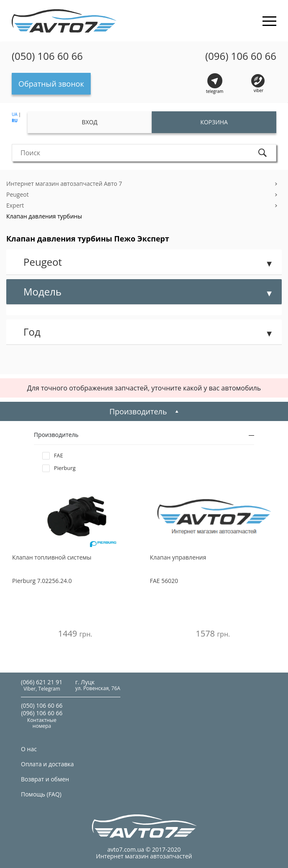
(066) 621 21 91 (42, 682)
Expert (15, 205)
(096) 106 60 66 (241, 56)
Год (32, 332)
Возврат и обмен (45, 779)
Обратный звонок (51, 84)
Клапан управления (178, 557)
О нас (29, 749)
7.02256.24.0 (42, 581)
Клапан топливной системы (52, 557)
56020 (164, 581)
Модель (42, 291)
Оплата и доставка (47, 764)
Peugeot (18, 194)
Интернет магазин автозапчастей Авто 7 (64, 184)
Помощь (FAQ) (41, 794)
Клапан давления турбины (44, 216)
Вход (90, 122)
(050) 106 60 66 (47, 56)
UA (15, 114)
